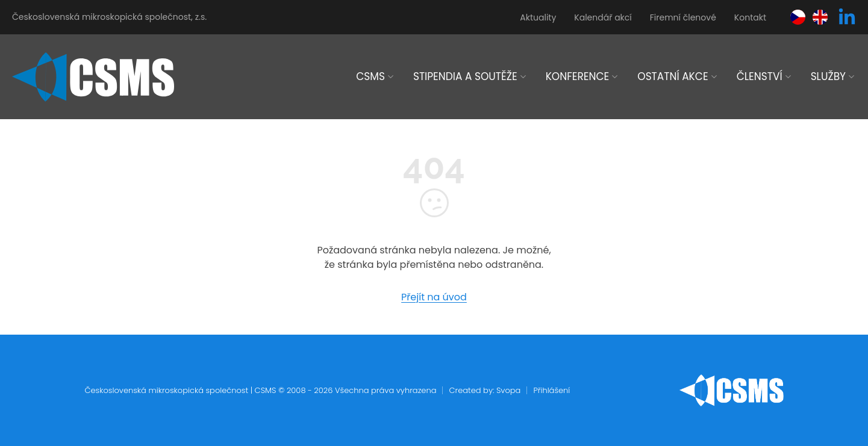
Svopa (508, 390)
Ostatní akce (673, 76)
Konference (578, 76)
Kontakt (750, 17)
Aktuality (538, 17)
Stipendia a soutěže (465, 76)
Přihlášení (551, 390)
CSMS (370, 76)
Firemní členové (683, 17)
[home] (93, 77)
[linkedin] (847, 17)
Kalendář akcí (603, 17)
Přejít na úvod (434, 297)
